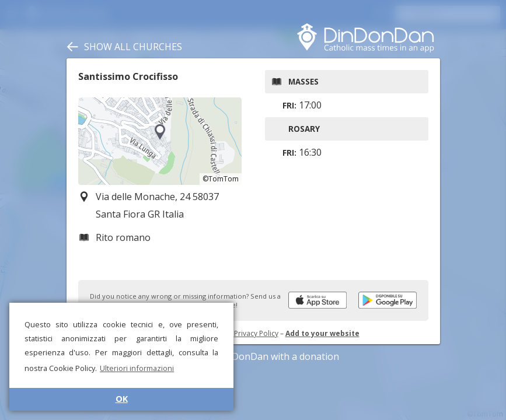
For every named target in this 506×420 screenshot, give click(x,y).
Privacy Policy (256, 333)
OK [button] (122, 399)
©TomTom (221, 179)
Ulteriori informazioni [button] (137, 368)
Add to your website (322, 333)
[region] (160, 141)
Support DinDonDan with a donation (253, 356)
